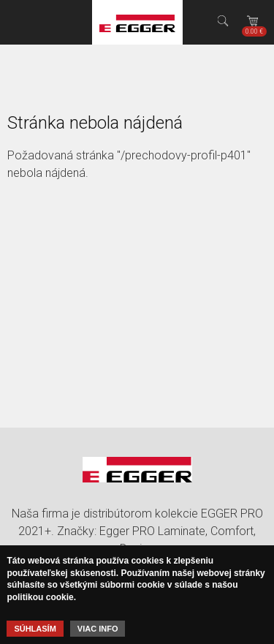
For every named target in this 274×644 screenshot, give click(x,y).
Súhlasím (35, 629)
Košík (254, 31)
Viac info (98, 629)
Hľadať (223, 22)
